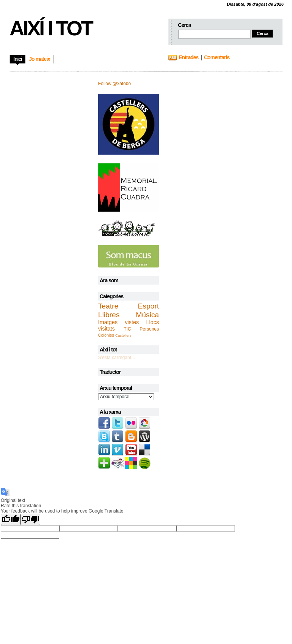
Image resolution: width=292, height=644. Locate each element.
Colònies (106, 335)
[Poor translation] (30, 519)
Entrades (189, 57)
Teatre (108, 306)
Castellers (123, 335)
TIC (127, 329)
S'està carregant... (117, 358)
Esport (148, 306)
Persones (149, 329)
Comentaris (217, 57)
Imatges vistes (118, 322)
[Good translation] (11, 519)
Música (147, 315)
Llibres (109, 315)
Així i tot (51, 28)
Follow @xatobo (114, 84)
